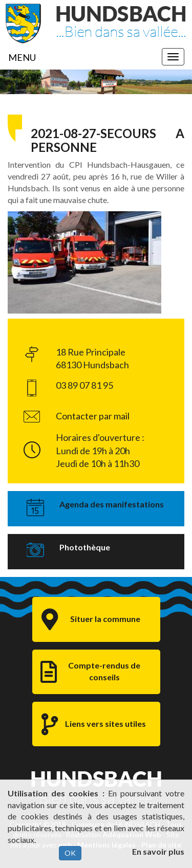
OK (70, 853)
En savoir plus (158, 851)
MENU (22, 57)
